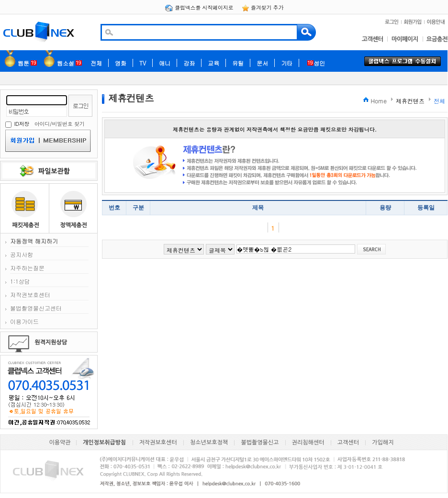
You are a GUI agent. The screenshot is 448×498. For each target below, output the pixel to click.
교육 (213, 63)
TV (143, 63)
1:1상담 (20, 281)
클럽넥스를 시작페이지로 (200, 7)
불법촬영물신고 (260, 443)
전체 (96, 63)
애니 (165, 63)
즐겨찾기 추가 (263, 7)
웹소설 (69, 63)
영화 (121, 63)
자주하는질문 (27, 268)
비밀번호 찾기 (68, 124)
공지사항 (22, 254)
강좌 (189, 63)
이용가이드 (24, 321)
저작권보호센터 (30, 294)
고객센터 (348, 443)
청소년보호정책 (209, 443)
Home (379, 101)
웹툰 (27, 63)
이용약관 (60, 443)
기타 (287, 63)
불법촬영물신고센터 (36, 308)
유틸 (238, 63)
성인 (316, 63)
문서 (262, 63)
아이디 (42, 124)
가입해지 (383, 443)
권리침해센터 (308, 443)
